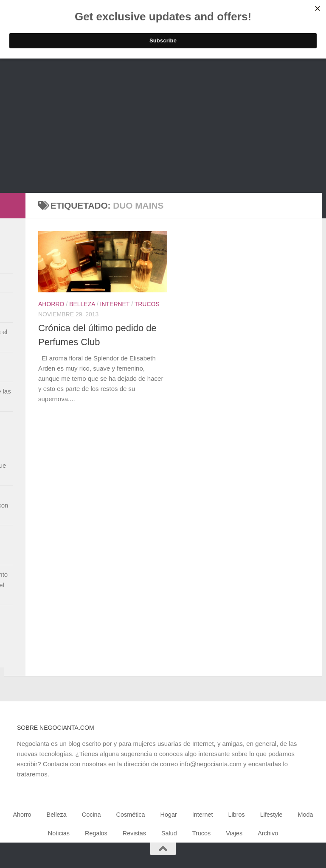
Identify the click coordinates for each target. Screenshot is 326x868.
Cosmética (131, 815)
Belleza (82, 304)
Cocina (91, 815)
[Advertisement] (163, 129)
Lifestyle (271, 815)
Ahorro (51, 304)
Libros (237, 815)
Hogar (169, 815)
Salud (169, 833)
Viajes (234, 833)
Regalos (96, 833)
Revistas (134, 833)
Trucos (147, 304)
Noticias (59, 833)
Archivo (268, 833)
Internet (115, 304)
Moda (306, 815)
